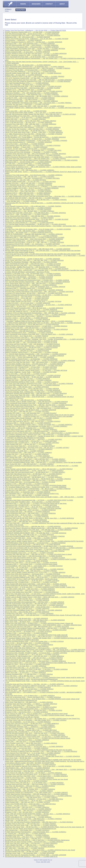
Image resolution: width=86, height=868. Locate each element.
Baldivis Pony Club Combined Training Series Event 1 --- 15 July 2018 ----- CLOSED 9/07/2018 (36, 370)
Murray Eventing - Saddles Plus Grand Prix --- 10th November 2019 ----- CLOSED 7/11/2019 (35, 267)
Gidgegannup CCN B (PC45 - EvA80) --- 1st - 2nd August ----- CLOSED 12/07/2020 (32, 244)
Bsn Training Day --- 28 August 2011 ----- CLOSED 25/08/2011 (25, 834)
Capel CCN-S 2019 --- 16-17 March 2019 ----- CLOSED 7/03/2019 (27, 336)
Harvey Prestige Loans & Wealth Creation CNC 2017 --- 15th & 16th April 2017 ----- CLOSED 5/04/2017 (39, 469)
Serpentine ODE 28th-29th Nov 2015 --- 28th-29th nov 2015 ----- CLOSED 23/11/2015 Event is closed (38, 554)
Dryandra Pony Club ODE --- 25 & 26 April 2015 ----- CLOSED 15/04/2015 (29, 613)
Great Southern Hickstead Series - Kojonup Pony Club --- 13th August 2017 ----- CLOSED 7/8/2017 (37, 434)
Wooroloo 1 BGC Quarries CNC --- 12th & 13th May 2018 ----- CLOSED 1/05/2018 (32, 388)
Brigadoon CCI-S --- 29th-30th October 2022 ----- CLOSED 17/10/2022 (28, 90)
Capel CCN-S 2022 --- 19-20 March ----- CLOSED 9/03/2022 (25, 144)
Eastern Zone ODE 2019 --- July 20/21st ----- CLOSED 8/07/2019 (26, 300)
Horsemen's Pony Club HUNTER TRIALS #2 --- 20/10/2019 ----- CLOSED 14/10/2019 (33, 275)
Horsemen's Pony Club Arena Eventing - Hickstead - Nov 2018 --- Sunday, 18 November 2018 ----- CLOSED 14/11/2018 (44, 339)
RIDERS (23, 4)
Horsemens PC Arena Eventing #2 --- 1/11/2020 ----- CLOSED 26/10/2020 (29, 223)
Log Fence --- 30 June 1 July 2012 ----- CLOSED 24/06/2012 (25, 806)
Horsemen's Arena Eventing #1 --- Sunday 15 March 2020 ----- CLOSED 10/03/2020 (32, 259)
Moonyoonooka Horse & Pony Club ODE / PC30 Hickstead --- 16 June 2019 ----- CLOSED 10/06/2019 (38, 305)
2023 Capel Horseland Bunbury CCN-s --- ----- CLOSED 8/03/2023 (27, 83)
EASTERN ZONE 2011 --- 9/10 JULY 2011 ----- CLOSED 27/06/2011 (27, 837)
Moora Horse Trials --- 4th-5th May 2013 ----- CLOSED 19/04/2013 (27, 758)
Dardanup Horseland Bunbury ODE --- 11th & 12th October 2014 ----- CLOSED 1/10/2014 (34, 641)
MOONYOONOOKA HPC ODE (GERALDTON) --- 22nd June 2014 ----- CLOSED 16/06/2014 (35, 661)
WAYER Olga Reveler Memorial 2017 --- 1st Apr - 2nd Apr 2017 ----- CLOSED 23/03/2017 (34, 471)
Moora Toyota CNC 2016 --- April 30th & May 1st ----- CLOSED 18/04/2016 (29, 535)
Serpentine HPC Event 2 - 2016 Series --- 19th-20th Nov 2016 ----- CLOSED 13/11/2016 (34, 480)
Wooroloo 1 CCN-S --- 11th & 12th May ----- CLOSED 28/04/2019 (26, 318)
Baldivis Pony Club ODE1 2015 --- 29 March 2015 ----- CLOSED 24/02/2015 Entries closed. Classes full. (39, 623)
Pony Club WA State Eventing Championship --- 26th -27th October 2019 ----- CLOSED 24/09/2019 (37, 282)
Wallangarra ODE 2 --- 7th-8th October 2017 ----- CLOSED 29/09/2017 (28, 423)
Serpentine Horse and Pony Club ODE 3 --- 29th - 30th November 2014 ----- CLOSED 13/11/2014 (37, 627)
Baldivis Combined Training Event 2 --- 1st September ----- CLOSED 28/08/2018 (31, 359)
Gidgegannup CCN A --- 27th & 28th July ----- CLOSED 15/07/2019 (27, 298)
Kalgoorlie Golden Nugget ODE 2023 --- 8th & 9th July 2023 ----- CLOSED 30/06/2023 (33, 73)
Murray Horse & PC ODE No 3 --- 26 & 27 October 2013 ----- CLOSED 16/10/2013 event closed (36, 714)
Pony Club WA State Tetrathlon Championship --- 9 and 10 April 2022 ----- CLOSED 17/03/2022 (36, 141)
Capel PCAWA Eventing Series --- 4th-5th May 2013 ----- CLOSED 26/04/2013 (31, 755)
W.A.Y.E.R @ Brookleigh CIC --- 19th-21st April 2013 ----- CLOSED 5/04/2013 (30, 765)
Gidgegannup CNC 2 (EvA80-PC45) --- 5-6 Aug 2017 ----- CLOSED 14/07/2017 (31, 441)
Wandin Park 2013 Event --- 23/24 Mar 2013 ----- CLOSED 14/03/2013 (28, 771)
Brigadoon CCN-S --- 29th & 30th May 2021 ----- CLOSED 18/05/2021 (28, 193)
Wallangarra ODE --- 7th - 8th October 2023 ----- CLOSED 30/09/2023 (28, 65)
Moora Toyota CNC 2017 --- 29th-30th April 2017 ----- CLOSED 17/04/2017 (29, 464)
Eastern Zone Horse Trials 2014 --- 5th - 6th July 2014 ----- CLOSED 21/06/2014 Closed (34, 659)
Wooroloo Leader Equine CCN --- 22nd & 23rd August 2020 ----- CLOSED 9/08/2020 (33, 241)
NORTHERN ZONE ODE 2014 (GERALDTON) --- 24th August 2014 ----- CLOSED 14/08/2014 (36, 648)
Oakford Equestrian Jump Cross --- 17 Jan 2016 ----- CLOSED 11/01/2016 (29, 553)
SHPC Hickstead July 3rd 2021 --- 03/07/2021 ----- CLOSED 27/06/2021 (28, 185)
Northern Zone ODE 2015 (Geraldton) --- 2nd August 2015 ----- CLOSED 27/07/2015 (33, 574)
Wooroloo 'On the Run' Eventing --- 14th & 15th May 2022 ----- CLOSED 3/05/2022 (32, 129)
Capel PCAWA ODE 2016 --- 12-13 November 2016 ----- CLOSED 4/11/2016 (30, 482)
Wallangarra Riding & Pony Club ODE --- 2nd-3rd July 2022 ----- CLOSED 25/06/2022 (33, 116)
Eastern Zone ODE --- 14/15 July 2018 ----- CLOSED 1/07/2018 (26, 374)
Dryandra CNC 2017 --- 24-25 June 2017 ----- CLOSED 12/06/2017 (27, 454)
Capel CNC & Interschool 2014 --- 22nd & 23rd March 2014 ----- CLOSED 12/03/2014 (33, 697)
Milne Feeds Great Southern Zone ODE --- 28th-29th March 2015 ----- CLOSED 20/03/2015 (35, 620)
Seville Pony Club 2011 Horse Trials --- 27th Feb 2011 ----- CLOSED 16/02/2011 (31, 843)
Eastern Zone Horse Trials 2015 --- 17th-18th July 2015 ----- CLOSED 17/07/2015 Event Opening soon (38, 576)
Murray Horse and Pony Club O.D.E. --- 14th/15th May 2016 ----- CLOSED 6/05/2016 (33, 526)
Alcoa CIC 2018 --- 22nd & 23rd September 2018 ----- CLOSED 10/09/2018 (30, 357)
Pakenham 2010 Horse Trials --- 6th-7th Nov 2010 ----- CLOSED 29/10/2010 (30, 847)
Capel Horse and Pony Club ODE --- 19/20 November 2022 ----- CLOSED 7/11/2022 (33, 88)
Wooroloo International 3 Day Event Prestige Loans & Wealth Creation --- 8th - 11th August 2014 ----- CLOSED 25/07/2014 (45, 650)
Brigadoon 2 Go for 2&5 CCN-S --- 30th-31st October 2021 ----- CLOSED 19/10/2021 (33, 155)
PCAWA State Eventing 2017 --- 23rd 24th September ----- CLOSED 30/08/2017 (31, 430)
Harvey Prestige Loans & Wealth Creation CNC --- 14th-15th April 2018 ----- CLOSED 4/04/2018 (36, 402)
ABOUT (62, 4)
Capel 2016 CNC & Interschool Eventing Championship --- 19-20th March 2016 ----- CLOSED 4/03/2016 (39, 546)
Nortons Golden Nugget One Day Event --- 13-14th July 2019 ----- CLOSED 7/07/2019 (33, 301)
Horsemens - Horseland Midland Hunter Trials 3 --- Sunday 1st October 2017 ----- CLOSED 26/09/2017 (39, 425)
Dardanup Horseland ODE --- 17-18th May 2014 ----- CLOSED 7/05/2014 (29, 674)
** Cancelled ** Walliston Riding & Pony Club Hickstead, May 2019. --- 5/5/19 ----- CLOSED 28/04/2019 (39, 321)
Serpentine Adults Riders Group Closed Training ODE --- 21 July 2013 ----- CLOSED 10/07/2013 (36, 737)
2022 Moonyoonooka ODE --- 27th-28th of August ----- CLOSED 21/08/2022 (30, 99)
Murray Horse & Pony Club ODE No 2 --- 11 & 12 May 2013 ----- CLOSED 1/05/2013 (33, 753)
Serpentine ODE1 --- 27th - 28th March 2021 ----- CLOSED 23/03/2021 (28, 209)
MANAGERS (36, 4)
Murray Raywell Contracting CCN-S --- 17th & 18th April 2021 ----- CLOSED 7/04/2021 (33, 206)
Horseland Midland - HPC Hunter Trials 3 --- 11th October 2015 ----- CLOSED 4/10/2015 (34, 566)
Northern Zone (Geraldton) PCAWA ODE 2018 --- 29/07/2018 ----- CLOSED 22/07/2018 (34, 365)
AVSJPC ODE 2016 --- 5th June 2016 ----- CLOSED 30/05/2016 (26, 520)
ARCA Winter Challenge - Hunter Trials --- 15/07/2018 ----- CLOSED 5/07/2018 (31, 372)
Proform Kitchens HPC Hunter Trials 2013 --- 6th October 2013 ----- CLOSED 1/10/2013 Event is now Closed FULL (43, 719)
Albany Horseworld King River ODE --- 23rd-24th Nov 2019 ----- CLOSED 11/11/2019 (33, 264)
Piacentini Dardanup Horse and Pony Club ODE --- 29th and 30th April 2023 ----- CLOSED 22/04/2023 (38, 80)
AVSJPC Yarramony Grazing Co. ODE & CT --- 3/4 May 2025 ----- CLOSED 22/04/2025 (34, 42)
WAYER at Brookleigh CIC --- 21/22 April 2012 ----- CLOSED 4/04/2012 (28, 817)
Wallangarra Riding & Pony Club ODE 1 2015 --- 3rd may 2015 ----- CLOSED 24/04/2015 (34, 605)
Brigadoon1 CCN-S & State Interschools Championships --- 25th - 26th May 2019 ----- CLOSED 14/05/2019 (40, 313)
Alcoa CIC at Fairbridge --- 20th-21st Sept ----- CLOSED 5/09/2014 (27, 646)
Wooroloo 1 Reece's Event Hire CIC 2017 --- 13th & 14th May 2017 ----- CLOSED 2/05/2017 (35, 459)
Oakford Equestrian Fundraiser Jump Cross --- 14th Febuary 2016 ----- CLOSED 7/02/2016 (35, 551)
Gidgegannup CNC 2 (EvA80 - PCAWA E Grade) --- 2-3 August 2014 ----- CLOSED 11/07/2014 (36, 653)
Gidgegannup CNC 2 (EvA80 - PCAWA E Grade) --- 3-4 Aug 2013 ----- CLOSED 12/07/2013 (35, 735)
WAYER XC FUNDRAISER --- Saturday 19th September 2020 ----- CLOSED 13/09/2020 (34, 234)
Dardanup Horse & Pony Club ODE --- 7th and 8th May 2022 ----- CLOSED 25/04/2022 (33, 131)
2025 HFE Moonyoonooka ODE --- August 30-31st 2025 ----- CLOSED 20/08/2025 (32, 34)
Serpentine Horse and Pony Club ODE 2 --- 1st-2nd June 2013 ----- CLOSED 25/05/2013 (34, 746)
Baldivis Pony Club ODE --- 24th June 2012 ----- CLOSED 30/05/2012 (28, 811)
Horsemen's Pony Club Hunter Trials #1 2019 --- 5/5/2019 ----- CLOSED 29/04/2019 (32, 316)
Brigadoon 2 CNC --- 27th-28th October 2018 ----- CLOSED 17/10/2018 (28, 349)
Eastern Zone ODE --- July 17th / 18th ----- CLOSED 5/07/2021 (26, 180)
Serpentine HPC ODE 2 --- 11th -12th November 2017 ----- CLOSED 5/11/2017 (31, 413)
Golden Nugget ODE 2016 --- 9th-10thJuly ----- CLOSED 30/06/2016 (27, 512)
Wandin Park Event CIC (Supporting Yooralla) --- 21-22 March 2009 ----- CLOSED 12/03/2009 (36, 855)
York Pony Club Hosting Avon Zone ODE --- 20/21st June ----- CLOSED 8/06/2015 (32, 592)
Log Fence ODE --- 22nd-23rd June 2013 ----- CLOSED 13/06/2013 (27, 740)
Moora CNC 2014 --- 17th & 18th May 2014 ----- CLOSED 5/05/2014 (27, 676)
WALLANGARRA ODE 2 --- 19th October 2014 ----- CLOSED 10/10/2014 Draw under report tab (36, 635)
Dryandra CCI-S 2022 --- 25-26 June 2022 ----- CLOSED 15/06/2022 (27, 118)
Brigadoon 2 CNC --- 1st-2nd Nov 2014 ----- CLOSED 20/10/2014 (26, 633)
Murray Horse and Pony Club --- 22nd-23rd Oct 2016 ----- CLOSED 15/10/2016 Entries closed (36, 485)
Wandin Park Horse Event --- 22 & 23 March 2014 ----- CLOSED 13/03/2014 (30, 696)
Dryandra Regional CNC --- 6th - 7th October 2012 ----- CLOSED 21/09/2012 (30, 789)
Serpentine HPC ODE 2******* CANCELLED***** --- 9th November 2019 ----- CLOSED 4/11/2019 (37, 269)
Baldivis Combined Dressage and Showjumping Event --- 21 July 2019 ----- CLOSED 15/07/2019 (36, 295)
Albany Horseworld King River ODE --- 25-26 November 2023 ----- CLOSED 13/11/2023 (34, 57)
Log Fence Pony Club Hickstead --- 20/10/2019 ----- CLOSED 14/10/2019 (29, 277)
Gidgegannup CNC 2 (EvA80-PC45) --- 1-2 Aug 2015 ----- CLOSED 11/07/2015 (31, 582)
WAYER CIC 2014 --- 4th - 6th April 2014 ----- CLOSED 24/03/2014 (27, 691)
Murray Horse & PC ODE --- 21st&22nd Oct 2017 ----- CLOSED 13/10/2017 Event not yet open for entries (39, 415)
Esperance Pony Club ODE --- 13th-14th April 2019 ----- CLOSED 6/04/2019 (30, 328)
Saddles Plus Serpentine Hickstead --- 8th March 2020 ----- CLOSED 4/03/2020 (31, 262)
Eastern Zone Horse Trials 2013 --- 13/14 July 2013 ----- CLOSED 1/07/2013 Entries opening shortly (38, 738)
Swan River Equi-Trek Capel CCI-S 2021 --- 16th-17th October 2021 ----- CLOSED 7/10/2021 (35, 159)
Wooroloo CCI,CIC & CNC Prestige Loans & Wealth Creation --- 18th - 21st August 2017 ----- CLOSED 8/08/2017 (42, 433)
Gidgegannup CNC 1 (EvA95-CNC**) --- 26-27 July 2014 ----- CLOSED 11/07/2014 (32, 655)
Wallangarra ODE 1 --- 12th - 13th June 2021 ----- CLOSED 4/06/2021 (28, 190)
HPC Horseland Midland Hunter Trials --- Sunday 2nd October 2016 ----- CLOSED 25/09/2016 (36, 487)
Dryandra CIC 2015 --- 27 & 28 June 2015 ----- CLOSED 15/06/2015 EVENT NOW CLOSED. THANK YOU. (40, 587)
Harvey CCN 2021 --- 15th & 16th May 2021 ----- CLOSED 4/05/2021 (27, 195)
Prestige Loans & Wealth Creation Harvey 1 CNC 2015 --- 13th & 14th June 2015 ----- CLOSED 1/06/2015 (40, 597)
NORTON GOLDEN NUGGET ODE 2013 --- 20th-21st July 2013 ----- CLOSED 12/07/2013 (35, 733)
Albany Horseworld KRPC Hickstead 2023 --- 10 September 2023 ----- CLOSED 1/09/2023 (34, 67)
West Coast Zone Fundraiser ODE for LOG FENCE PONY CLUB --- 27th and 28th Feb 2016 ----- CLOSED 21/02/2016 (44, 548)
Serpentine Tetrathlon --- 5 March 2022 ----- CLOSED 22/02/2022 (26, 147)
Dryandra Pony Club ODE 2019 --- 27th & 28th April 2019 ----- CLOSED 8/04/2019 (32, 324)
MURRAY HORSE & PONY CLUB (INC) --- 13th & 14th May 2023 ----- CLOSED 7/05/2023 (35, 76)
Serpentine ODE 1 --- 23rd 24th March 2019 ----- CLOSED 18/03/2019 (28, 331)
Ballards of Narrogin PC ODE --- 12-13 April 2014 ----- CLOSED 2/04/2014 (29, 689)
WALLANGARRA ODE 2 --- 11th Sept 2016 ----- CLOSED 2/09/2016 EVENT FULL (32, 494)
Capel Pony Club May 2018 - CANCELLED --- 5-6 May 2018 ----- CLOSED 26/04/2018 (33, 392)
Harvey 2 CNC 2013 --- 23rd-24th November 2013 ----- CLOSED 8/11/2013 (29, 709)
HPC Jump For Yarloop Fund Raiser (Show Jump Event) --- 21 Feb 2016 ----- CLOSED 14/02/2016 (37, 549)
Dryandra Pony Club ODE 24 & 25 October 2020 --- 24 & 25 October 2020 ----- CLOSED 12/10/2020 (38, 229)
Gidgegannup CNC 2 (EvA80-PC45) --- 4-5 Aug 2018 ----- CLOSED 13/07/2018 (31, 367)
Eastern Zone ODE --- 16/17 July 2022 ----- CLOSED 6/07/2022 (26, 111)
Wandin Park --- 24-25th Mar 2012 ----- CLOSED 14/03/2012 (25, 820)
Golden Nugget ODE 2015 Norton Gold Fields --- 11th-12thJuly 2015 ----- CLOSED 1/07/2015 (36, 584)
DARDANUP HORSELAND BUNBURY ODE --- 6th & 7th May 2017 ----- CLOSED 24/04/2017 (36, 461)
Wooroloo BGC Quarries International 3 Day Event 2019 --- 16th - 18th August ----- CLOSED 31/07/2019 (39, 292)
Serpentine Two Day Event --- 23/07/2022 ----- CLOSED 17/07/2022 (27, 104)
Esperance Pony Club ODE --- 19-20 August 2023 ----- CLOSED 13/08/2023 (30, 70)
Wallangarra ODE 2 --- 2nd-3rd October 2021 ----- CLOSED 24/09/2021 (28, 162)
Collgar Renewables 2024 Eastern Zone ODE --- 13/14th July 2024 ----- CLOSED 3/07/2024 (35, 49)
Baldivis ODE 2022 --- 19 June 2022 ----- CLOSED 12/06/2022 (25, 119)
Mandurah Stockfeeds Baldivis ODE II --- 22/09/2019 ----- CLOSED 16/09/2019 (31, 285)
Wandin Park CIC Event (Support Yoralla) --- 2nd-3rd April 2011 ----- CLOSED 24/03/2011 (34, 842)
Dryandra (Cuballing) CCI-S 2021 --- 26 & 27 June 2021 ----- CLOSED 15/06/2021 (32, 188)
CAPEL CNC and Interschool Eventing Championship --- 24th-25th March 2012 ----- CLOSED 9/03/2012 (39, 822)
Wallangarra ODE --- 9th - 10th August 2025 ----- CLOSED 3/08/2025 (27, 37)
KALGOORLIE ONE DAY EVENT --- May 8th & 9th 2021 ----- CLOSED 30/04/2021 (32, 198)
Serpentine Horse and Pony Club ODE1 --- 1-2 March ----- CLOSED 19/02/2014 (31, 704)
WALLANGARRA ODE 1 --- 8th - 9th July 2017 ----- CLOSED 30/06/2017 (29, 449)
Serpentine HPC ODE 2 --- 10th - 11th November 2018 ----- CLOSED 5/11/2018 (31, 342)
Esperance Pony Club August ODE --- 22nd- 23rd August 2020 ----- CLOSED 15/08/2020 (34, 239)
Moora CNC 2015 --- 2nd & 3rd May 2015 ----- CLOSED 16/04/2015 (27, 612)
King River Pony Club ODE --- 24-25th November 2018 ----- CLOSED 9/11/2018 (31, 341)
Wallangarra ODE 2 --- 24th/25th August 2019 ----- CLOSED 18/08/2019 (28, 288)
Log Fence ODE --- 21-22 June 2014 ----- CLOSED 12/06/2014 (26, 666)
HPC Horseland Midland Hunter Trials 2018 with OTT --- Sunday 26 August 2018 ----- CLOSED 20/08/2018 (40, 361)
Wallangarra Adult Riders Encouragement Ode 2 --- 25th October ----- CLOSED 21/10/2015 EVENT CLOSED (41, 559)
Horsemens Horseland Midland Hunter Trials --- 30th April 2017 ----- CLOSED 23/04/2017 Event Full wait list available (43, 462)
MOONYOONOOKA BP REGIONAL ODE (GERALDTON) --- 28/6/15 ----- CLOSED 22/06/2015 (36, 586)
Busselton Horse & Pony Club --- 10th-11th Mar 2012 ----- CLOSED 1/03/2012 (30, 824)
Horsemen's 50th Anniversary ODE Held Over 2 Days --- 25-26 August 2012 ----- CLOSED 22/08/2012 (38, 796)
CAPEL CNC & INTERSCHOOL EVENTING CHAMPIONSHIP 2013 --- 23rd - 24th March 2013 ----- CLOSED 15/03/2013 (44, 769)
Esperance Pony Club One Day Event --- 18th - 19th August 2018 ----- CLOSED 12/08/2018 (35, 362)
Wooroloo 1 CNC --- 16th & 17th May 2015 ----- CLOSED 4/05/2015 (27, 600)
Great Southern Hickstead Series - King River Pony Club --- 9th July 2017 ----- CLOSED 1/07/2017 (37, 448)
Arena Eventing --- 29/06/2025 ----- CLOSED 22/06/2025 (23, 40)
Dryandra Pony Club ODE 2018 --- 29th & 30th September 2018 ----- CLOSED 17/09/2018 (34, 356)
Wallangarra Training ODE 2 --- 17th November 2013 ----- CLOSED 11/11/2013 (31, 707)
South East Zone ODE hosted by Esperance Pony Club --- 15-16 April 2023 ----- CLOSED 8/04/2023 (38, 81)
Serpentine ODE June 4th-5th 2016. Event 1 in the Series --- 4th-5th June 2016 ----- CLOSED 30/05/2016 (39, 518)
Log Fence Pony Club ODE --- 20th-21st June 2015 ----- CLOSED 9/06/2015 (30, 590)
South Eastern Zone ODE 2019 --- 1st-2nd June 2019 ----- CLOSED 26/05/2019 (31, 310)
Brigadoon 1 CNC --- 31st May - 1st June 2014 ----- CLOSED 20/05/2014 (29, 671)
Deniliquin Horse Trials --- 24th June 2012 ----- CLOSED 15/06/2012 (27, 807)
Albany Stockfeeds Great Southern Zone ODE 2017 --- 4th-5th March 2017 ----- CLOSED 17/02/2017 (38, 479)
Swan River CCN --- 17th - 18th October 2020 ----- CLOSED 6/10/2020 (28, 231)
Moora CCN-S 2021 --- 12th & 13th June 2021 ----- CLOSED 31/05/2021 (29, 191)
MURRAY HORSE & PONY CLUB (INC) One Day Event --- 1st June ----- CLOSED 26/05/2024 (36, 53)
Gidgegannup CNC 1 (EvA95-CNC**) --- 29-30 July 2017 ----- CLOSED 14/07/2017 (32, 443)
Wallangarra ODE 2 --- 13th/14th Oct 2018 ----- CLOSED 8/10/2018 (27, 351)
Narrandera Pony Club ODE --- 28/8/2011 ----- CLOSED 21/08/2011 (27, 835)
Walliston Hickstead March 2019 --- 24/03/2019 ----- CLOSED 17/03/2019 (29, 333)
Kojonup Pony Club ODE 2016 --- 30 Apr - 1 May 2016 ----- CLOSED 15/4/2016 (31, 538)
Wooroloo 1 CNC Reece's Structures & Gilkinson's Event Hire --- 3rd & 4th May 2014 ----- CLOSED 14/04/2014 (41, 686)
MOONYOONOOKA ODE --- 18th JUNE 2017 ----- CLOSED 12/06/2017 (28, 453)
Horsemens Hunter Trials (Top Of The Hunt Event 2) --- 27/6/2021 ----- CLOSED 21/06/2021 (35, 186)
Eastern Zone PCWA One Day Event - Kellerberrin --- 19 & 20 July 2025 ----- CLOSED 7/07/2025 (37, 39)
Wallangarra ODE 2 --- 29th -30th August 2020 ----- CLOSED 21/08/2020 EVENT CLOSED (35, 237)
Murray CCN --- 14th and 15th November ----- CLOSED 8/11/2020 (26, 221)
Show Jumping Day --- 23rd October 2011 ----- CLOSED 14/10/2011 (27, 830)
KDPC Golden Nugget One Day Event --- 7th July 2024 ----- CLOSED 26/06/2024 (32, 50)
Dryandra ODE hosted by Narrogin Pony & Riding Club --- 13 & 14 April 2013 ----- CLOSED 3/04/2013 (38, 766)
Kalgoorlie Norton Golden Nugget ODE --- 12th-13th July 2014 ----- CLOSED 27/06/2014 (34, 658)
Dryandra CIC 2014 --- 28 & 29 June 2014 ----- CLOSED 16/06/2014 (27, 664)
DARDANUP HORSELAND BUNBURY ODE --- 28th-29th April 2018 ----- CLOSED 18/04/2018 (36, 393)
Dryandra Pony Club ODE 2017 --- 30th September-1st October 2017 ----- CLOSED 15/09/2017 (36, 426)
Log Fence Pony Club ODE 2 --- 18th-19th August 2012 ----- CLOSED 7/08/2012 (31, 797)
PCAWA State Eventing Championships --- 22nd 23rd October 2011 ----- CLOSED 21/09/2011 (36, 832)
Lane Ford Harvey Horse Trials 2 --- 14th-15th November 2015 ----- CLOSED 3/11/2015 (34, 556)
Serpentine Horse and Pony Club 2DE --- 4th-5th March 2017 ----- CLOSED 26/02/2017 (34, 477)
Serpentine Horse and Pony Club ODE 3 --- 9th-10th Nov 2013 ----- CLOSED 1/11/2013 (34, 710)
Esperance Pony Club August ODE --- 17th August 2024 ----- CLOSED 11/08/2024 (32, 47)
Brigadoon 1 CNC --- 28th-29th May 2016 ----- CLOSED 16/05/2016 (27, 521)
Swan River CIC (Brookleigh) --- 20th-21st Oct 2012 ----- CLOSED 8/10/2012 (30, 786)
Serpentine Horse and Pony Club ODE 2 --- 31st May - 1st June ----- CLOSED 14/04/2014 (34, 684)
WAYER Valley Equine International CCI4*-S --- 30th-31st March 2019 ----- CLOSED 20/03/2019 (36, 329)
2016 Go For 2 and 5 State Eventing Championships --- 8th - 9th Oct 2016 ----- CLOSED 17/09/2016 (38, 489)
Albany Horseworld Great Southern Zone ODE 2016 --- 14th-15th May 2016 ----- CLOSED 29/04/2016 (38, 530)
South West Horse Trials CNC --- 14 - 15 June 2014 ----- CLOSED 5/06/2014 (30, 668)
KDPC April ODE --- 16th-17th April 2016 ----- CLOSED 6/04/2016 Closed (29, 540)
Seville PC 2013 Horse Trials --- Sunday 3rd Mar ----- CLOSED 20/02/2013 (29, 778)
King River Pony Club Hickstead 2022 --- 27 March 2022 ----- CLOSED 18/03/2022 (32, 139)
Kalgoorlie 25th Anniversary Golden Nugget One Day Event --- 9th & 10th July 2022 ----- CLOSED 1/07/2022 (40, 114)
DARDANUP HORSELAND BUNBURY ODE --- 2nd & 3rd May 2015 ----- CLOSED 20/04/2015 (36, 607)
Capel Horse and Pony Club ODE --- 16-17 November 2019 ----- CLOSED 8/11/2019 (33, 265)
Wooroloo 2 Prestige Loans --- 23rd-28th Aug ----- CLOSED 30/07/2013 (28, 728)
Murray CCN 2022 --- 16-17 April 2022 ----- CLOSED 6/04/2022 (26, 136)
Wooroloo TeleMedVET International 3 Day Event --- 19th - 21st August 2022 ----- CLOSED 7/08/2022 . (38, 103)
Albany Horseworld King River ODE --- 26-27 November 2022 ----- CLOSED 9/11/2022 (33, 86)
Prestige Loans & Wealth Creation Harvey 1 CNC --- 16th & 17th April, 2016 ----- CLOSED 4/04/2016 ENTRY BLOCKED (44, 541)
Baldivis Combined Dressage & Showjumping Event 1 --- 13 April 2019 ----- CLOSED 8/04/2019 (36, 326)
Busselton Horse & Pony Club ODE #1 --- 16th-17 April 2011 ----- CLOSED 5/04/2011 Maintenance (37, 840)
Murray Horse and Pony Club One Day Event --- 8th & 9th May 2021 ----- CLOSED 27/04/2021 (36, 200)
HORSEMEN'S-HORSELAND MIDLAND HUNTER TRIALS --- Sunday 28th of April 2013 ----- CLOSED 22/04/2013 (42, 756)
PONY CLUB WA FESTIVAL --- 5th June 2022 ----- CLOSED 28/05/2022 (29, 122)
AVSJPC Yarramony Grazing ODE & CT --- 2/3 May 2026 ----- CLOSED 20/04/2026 (32, 32)
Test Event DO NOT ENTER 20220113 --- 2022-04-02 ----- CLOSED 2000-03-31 (31, 857)
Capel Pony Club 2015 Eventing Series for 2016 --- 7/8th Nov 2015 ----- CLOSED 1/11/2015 (35, 558)
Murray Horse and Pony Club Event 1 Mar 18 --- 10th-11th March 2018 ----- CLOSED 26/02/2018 (37, 408)
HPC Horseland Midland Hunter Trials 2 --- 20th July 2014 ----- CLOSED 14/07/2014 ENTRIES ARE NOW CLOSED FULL (45, 651)
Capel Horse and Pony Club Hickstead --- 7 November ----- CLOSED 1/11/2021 (31, 152)
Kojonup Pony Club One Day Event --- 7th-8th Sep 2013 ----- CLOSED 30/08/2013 (32, 723)
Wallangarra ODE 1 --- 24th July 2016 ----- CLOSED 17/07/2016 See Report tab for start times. (36, 503)
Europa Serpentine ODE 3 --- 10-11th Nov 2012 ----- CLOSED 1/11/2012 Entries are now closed (36, 779)
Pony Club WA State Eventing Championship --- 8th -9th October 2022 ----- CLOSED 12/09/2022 (36, 96)
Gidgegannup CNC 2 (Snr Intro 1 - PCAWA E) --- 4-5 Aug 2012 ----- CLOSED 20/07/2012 (34, 799)
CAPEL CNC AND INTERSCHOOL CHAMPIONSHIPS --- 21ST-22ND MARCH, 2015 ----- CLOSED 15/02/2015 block (43, 625)
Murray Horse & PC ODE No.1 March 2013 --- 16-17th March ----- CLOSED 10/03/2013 (34, 773)
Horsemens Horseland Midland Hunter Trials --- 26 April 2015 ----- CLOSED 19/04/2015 (34, 610)
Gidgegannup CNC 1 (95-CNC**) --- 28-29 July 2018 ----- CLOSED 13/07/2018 (31, 369)
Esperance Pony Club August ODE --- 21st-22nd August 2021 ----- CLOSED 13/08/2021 (34, 175)
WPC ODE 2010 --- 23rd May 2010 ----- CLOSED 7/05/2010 (25, 848)
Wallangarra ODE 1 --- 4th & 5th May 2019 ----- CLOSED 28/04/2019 (27, 320)
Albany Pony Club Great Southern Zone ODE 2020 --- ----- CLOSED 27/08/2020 (31, 236)
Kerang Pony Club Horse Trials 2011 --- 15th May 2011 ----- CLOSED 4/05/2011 (31, 838)
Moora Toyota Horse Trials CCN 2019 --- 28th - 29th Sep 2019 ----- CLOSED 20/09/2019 (34, 283)
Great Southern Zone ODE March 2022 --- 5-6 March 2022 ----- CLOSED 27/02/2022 (33, 145)
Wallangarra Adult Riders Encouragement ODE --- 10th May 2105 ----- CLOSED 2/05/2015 (34, 602)
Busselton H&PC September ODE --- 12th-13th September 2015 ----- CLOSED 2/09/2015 (34, 569)
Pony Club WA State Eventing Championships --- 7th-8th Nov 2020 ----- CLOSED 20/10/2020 (35, 224)
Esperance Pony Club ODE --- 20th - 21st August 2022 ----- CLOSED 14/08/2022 (31, 101)
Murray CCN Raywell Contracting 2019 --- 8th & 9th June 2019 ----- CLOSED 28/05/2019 (34, 308)
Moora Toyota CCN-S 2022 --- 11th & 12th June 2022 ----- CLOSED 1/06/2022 (31, 121)
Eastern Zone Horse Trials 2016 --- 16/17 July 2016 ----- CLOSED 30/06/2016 (30, 510)
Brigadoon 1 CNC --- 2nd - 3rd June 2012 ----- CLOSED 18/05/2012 (27, 812)
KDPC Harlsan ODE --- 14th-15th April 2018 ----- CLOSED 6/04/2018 (27, 400)
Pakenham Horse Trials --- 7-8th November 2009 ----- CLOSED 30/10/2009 (29, 853)
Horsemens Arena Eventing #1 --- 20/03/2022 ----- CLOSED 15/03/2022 (28, 142)
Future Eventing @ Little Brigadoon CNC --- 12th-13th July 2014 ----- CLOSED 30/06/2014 (34, 656)
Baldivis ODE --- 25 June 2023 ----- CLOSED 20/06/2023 (24, 75)
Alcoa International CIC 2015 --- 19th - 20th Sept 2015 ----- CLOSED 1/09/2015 (31, 571)
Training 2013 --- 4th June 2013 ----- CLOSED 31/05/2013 (24, 745)
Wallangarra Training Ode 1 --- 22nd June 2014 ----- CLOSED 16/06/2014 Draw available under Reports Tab (40, 663)
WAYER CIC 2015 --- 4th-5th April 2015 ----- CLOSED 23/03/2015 (26, 618)
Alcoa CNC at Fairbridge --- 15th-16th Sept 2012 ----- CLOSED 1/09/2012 (29, 791)
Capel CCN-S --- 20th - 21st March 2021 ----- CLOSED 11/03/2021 (27, 214)
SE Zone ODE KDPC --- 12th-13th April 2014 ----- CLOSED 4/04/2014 (28, 687)
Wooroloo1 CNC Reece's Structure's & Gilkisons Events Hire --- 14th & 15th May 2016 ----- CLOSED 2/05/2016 (41, 528)
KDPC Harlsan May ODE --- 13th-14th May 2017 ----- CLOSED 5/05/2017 (29, 457)
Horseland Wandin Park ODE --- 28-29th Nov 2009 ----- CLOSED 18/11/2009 (30, 852)
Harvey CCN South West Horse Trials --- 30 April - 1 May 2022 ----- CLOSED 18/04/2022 (34, 132)
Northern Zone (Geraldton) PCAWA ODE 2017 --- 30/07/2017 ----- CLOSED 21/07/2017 (34, 439)
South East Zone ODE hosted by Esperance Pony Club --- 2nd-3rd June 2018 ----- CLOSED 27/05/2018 (39, 384)
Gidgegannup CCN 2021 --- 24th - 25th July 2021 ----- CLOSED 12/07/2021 (30, 177)
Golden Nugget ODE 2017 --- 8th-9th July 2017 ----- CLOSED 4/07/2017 (29, 444)
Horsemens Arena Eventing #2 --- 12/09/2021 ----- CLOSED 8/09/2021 (28, 165)
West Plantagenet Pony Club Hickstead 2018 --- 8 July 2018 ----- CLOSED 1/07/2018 (33, 375)
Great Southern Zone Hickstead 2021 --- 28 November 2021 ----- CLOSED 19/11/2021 (33, 150)
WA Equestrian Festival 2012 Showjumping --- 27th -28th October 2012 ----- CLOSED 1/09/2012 (36, 792)
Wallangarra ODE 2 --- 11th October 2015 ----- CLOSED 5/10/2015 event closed (31, 564)
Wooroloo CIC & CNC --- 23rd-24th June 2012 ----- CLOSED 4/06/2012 (28, 809)
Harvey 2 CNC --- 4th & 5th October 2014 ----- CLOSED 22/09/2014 (27, 643)
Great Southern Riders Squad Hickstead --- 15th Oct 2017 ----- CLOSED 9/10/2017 (32, 418)
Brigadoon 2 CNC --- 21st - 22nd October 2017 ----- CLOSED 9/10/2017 (28, 420)
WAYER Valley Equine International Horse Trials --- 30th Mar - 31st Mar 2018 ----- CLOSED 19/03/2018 (39, 405)
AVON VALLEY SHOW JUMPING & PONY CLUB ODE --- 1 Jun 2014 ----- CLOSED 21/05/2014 (36, 669)
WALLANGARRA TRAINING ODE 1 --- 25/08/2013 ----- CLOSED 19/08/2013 (30, 727)
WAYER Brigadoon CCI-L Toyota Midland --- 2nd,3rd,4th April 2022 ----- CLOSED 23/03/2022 (35, 137)
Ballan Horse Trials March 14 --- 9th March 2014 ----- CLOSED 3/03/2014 (29, 702)
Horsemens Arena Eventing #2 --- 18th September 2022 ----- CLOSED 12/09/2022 (32, 95)
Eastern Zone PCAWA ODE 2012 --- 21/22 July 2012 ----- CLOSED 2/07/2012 (30, 804)
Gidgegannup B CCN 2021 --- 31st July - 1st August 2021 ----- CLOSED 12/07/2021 (32, 178)
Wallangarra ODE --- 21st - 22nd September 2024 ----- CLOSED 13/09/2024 (30, 44)
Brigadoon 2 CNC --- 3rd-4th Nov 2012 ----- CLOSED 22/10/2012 (26, 781)
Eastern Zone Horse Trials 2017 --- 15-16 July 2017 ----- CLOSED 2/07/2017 (30, 446)
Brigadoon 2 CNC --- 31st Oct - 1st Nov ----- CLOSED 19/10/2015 (26, 561)
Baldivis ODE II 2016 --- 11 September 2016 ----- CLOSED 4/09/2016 (28, 492)
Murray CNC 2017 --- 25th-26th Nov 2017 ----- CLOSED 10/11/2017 (27, 411)
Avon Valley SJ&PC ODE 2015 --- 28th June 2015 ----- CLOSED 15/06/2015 (30, 589)
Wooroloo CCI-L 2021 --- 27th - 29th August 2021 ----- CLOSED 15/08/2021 (30, 170)
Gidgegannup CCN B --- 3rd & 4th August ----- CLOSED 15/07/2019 (27, 297)
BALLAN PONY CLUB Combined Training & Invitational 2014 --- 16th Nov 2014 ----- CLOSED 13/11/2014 (39, 628)
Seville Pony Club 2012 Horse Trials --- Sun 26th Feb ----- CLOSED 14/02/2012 (31, 825)
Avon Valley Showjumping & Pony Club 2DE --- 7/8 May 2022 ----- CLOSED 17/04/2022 (34, 134)
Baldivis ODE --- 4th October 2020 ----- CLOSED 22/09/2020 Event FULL (29, 232)
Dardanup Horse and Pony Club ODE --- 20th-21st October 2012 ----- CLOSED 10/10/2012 (35, 784)
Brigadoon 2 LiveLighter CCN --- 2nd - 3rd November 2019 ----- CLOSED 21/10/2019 (33, 274)
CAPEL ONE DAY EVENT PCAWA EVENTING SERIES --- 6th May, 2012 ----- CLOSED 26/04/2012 (38, 814)
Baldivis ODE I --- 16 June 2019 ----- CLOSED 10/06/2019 (24, 306)
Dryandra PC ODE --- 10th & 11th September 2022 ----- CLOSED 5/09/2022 (30, 98)
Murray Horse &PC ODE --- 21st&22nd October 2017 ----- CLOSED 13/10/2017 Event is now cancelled (39, 416)
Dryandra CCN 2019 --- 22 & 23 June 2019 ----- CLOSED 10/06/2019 (28, 303)
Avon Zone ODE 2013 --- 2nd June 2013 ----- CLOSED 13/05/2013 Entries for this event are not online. (39, 750)
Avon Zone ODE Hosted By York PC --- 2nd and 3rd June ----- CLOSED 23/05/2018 (32, 385)
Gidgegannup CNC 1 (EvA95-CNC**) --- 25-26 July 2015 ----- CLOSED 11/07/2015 (32, 581)
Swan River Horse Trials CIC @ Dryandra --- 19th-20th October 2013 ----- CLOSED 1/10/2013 (36, 720)
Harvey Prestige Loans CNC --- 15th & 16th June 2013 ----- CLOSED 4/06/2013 (31, 743)
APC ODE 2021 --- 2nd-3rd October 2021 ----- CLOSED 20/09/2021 (27, 164)
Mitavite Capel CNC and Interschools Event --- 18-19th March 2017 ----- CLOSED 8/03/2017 (35, 472)
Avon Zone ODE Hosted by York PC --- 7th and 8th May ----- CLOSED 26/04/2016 (32, 531)
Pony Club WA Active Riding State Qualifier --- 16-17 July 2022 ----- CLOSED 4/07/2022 (34, 113)
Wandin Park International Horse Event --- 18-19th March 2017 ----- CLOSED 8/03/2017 (34, 474)
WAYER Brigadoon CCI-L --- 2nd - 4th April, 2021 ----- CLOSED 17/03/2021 (30, 211)
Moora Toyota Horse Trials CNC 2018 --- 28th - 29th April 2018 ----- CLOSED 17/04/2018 (34, 395)
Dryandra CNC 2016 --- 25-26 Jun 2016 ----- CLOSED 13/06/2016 (26, 515)
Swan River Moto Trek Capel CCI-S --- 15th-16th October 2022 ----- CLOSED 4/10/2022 (34, 91)
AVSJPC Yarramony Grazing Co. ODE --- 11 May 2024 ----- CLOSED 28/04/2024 (31, 55)
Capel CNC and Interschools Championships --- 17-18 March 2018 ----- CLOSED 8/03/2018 (35, 407)
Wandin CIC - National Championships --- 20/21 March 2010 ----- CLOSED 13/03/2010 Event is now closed (40, 850)
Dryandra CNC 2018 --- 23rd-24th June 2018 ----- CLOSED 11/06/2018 (28, 380)
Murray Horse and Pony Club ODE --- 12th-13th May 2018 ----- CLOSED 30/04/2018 (33, 390)
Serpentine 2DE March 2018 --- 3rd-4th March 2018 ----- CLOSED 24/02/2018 (30, 410)
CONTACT (49, 4)
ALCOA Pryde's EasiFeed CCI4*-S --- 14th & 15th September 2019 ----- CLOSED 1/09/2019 (35, 287)
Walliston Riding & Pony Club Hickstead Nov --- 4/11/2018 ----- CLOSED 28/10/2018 (32, 346)
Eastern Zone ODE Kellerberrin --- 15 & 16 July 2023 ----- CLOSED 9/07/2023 (30, 72)
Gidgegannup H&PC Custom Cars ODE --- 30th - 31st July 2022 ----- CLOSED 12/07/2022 (35, 106)
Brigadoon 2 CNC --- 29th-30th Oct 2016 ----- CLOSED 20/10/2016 (27, 484)
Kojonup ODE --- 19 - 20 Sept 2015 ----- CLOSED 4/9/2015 (24, 567)
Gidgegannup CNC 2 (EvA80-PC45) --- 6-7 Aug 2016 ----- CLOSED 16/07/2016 (31, 505)
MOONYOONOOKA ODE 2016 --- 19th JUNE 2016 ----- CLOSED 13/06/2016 (30, 513)
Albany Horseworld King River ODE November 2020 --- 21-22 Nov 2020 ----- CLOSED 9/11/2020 (37, 219)
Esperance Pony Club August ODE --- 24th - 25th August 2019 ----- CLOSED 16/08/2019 (34, 290)
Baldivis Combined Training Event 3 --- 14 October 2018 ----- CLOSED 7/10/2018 (31, 352)
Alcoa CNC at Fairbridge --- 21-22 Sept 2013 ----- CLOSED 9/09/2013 (28, 722)
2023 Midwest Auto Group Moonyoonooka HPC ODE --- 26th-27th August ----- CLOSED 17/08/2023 (38, 68)
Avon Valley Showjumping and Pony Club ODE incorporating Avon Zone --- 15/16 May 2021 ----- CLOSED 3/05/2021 (43, 196)
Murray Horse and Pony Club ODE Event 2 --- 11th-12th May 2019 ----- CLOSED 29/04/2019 (35, 315)
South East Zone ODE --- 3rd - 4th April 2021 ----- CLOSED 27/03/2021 (28, 208)
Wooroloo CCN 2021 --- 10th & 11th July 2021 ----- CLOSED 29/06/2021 (29, 183)
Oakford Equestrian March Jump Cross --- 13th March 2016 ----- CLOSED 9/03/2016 (33, 544)
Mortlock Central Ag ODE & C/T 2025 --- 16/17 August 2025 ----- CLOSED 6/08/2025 (33, 35)
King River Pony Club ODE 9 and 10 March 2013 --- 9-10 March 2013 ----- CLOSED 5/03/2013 (36, 774)
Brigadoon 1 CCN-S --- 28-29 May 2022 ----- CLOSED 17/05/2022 (27, 126)
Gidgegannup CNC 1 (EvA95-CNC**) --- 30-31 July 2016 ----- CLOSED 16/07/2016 (32, 507)
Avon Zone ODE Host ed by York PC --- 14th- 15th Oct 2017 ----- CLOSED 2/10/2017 (33, 421)
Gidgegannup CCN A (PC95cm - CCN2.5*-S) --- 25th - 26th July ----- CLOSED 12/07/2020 (34, 242)
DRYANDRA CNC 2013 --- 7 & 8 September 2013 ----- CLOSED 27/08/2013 (30, 725)
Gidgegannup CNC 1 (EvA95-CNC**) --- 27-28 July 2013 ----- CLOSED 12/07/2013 (32, 732)
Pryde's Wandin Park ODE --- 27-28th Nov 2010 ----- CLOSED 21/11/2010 (29, 845)
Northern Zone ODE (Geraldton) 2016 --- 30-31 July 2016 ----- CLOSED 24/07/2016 (32, 502)
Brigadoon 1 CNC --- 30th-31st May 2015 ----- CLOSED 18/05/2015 (27, 599)
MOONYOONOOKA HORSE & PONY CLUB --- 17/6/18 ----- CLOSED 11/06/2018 (32, 382)
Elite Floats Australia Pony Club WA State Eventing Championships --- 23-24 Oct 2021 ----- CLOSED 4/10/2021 (41, 160)
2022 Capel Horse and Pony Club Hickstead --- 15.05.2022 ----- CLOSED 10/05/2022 (33, 127)
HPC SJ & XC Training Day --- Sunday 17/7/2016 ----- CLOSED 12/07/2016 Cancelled (33, 508)
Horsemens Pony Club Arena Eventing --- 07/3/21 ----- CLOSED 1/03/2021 (29, 218)
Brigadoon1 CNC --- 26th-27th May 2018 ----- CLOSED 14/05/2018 (27, 387)
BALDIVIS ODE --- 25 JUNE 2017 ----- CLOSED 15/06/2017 (25, 451)
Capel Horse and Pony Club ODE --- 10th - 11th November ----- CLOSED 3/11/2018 (32, 344)
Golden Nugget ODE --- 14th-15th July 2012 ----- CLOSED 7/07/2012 (28, 802)
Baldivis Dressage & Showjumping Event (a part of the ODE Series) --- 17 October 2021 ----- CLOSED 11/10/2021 (42, 157)
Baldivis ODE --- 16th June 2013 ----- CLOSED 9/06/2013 (24, 742)
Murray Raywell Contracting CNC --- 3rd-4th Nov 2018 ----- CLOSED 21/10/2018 (31, 347)
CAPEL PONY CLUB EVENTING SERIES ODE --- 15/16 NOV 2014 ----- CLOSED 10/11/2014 (36, 630)
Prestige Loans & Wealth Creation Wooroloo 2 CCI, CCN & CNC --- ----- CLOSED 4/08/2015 (35, 572)
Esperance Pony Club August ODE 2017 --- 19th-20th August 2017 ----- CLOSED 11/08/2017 (35, 431)
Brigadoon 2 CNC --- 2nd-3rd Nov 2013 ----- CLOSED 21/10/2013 (26, 712)
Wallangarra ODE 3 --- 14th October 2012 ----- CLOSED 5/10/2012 (27, 788)
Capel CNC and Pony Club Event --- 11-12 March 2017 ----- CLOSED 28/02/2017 (32, 476)
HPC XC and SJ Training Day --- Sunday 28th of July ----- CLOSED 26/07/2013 (31, 730)
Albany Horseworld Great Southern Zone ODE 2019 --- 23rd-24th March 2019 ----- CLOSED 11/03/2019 (39, 334)
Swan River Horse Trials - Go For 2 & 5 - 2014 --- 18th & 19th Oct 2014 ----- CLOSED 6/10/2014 (36, 636)
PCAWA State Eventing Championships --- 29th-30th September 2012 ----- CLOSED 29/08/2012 (36, 794)
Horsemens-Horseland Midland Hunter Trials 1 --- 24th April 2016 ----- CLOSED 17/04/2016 (35, 536)
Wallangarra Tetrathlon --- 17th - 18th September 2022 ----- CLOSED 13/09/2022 (31, 93)
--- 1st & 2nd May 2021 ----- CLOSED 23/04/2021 (21, 201)
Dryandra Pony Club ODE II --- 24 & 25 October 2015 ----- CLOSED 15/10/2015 (31, 563)
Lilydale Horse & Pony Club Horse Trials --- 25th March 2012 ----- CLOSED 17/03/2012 (33, 819)
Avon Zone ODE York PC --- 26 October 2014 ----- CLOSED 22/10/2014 (28, 632)
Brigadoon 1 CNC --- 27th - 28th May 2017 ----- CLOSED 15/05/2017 (27, 456)
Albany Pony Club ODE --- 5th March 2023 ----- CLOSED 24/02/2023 (27, 85)
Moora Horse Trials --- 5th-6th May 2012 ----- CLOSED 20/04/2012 (27, 815)
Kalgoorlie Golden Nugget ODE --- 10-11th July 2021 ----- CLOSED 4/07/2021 (30, 182)
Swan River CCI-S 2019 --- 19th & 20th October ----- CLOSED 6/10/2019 (29, 278)
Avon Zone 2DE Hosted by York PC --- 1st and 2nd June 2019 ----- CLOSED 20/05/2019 (34, 311)
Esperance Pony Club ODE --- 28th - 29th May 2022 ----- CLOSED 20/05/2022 (31, 124)
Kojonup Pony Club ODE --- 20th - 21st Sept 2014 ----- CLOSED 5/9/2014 (29, 645)
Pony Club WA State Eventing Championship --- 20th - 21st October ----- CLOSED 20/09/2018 (36, 354)
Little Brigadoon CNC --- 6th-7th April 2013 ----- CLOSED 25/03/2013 (27, 768)
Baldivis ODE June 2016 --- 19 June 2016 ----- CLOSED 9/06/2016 (27, 517)
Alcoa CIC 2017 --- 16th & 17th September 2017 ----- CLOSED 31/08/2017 (29, 428)
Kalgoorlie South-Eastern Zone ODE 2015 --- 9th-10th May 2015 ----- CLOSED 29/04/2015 (35, 604)
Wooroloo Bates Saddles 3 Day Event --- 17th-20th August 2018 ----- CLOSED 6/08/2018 (34, 364)
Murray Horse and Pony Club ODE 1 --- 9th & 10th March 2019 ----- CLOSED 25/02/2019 (34, 338)
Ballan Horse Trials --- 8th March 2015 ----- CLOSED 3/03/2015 (26, 622)
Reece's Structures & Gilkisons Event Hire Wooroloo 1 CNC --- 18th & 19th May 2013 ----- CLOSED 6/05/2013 (41, 751)
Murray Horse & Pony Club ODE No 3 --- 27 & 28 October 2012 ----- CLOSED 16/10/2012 (34, 783)
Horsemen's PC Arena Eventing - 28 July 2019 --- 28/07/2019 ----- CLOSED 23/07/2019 (34, 293)
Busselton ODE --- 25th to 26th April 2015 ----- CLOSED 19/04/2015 (27, 609)
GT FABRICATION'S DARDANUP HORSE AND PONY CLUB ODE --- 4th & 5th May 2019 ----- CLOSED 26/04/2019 (43, 323)
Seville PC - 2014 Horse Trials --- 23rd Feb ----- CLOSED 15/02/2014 (27, 705)
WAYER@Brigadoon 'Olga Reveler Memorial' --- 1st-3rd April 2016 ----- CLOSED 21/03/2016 (35, 543)
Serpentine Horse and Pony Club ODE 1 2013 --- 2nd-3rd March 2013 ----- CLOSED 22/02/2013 (36, 776)
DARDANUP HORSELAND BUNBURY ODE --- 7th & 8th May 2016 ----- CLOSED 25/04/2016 (36, 533)
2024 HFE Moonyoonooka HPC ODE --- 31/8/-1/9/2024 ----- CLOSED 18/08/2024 (32, 45)
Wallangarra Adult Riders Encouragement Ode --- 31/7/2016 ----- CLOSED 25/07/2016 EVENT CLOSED (39, 500)
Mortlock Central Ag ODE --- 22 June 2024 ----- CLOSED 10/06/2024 (27, 52)
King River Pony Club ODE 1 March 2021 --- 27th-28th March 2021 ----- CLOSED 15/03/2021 (35, 213)
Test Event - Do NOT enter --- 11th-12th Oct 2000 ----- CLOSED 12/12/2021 (30, 149)
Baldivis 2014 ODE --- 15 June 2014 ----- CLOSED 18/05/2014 (25, 673)
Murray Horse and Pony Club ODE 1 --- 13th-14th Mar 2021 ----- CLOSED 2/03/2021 (33, 216)
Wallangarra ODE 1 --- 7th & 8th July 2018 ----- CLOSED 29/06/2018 (27, 379)
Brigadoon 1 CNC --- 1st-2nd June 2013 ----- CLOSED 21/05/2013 (27, 748)
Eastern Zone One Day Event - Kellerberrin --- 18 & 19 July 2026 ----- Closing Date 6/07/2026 (35, 30)
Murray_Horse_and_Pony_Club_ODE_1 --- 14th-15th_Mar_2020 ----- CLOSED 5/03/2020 (34, 260)
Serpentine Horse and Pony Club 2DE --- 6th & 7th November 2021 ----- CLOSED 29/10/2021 (36, 154)
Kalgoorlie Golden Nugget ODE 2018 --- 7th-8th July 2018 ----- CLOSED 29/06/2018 (32, 377)
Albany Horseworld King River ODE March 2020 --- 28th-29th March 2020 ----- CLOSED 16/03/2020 (38, 249)
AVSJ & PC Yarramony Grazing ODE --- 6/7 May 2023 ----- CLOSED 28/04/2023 (31, 78)
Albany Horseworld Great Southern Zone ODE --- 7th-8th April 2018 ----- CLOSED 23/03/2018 (36, 403)
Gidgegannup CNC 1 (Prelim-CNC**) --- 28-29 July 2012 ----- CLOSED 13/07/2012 (32, 801)
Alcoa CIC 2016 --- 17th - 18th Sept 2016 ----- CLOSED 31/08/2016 (27, 495)
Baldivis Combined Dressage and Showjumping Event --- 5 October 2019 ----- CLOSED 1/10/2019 (37, 280)
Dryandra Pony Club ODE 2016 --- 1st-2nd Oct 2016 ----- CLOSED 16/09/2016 (31, 490)
